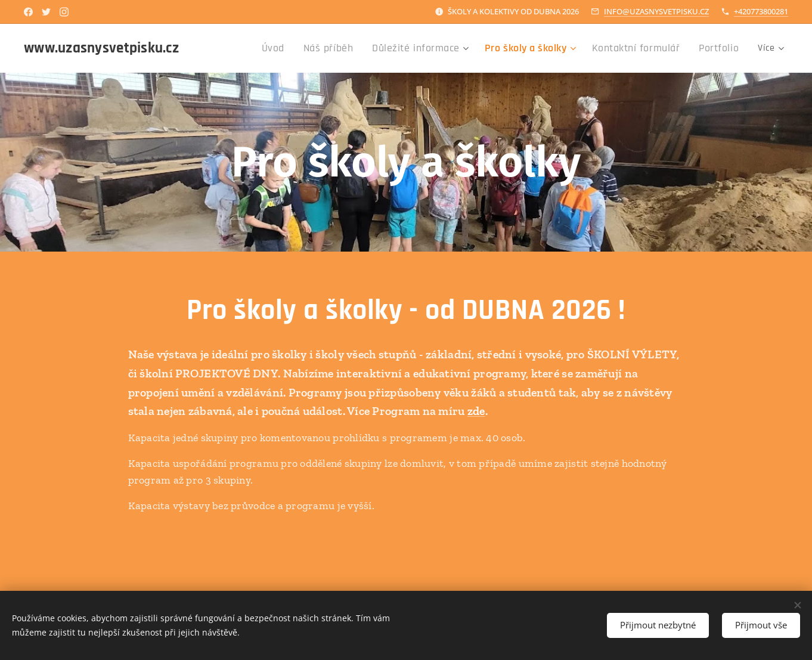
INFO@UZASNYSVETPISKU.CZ (656, 11)
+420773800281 (761, 11)
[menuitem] (257, 48)
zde (476, 411)
